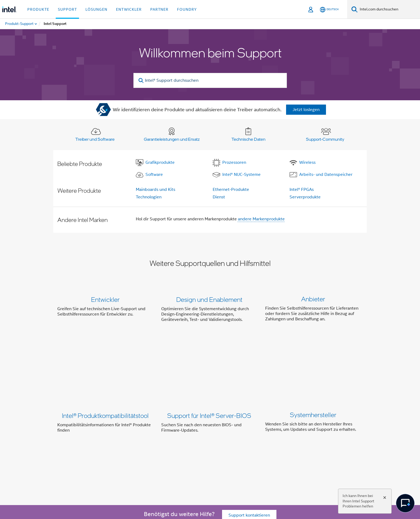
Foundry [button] (187, 9)
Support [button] (67, 9)
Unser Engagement (141, 435)
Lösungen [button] (96, 9)
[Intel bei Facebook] (100, 455)
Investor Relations (182, 435)
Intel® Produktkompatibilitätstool (105, 359)
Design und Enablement (209, 299)
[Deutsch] (329, 10)
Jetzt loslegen (306, 110)
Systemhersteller (313, 359)
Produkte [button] (38, 9)
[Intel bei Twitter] (114, 455)
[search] (141, 81)
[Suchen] (355, 9)
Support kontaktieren (249, 405)
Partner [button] (159, 9)
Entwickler (105, 299)
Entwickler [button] (129, 9)
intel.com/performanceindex (163, 488)
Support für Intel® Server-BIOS (209, 359)
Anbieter (313, 299)
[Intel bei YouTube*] (140, 455)
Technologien (149, 197)
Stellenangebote (267, 435)
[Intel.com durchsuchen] (389, 9)
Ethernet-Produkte (231, 190)
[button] (210, 311)
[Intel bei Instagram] (153, 455)
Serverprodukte (305, 197)
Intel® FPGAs (302, 190)
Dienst (219, 197)
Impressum (299, 435)
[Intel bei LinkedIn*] (127, 455)
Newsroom (235, 435)
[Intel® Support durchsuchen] (210, 80)
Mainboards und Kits (155, 190)
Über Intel (108, 435)
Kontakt (212, 435)
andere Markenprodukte (261, 219)
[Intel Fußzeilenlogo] (68, 467)
